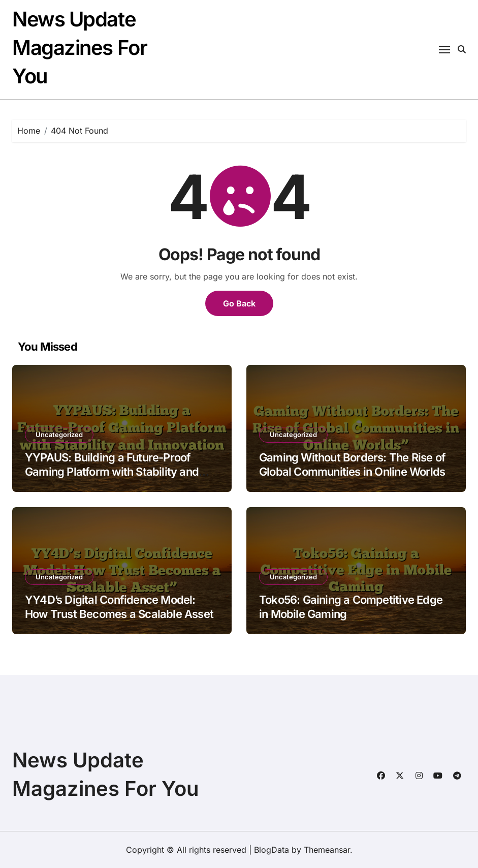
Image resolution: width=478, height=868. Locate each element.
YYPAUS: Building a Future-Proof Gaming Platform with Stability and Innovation (112, 472)
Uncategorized (59, 435)
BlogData (272, 850)
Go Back (239, 303)
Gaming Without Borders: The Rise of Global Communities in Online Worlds (352, 465)
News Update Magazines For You (79, 48)
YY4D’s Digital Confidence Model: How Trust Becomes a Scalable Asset (119, 607)
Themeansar (327, 850)
